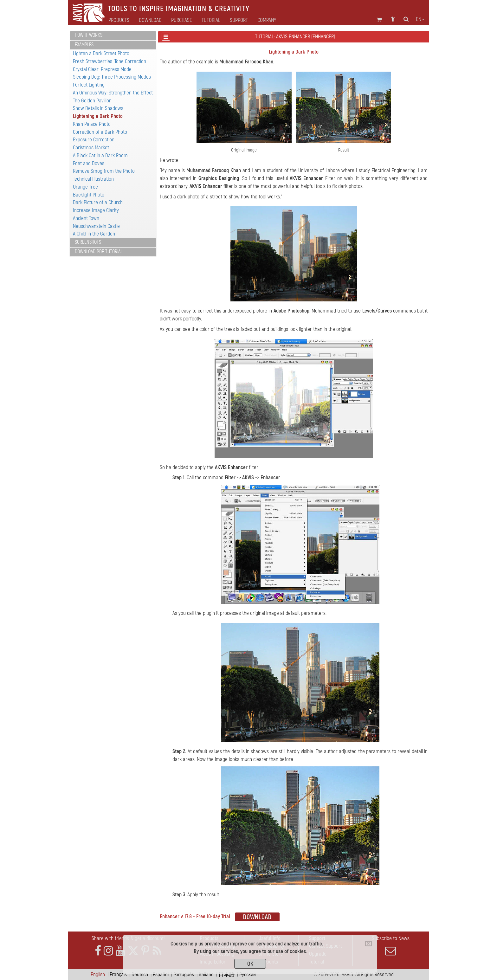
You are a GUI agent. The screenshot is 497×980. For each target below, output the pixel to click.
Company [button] (267, 20)
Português (184, 974)
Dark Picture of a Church (98, 202)
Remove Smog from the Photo (104, 171)
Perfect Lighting (89, 85)
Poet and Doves (89, 163)
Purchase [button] (182, 20)
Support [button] (239, 20)
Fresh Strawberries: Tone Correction (110, 61)
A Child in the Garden (94, 234)
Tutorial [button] (211, 20)
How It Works (89, 35)
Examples (84, 45)
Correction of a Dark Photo (100, 132)
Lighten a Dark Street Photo (101, 53)
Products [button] (119, 20)
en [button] (420, 19)
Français (118, 974)
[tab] (113, 36)
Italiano (206, 974)
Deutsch (140, 974)
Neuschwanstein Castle (96, 226)
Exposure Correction (94, 140)
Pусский (248, 974)
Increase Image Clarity (96, 210)
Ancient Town (86, 218)
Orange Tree (85, 187)
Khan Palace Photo (92, 124)
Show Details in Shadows (98, 108)
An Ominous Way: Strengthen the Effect (113, 93)
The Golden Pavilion (92, 101)
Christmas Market (91, 148)
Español (161, 974)
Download (150, 20)
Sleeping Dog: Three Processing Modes (112, 77)
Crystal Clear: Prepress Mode (102, 69)
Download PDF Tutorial (99, 252)
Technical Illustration (93, 179)
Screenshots (88, 242)
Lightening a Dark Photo (98, 116)
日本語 (226, 974)
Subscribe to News (390, 946)
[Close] (368, 944)
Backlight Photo (89, 195)
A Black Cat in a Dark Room (100, 155)
